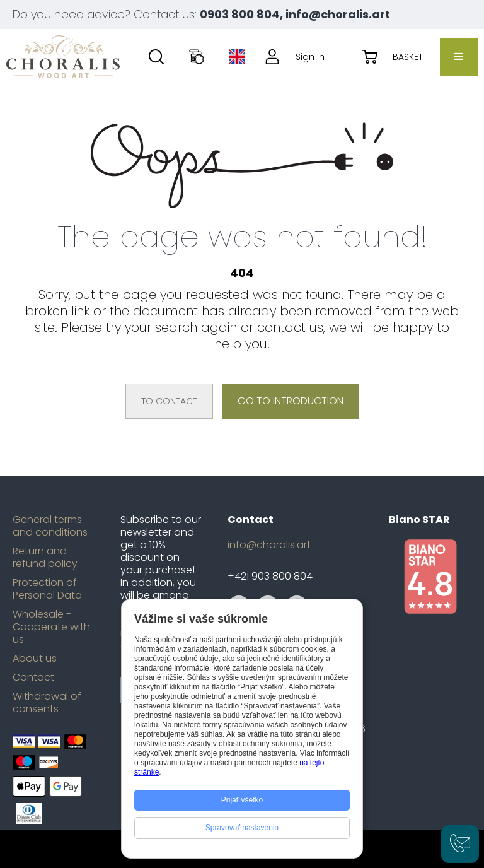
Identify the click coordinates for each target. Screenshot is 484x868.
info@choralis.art (269, 545)
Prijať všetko (242, 800)
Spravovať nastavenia (242, 828)
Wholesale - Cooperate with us (51, 627)
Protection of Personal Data (47, 589)
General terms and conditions (50, 526)
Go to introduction (291, 401)
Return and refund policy (45, 558)
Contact (33, 677)
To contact (169, 401)
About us (35, 659)
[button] (459, 57)
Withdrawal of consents (47, 703)
